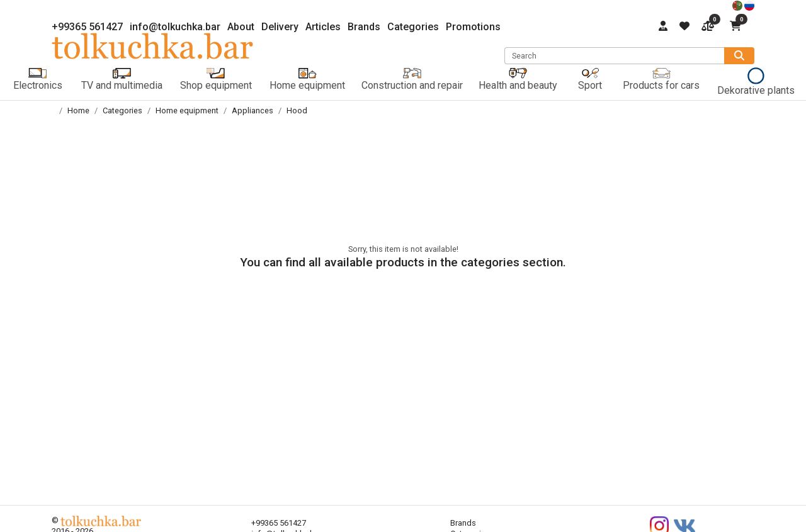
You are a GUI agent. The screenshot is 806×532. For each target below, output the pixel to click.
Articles (323, 27)
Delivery (280, 27)
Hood (297, 110)
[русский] (749, 5)
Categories (413, 27)
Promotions (473, 27)
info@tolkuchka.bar (175, 27)
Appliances (253, 110)
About (241, 27)
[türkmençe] (738, 5)
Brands (364, 27)
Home (78, 110)
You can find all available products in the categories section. (403, 262)
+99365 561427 (87, 27)
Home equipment (187, 110)
